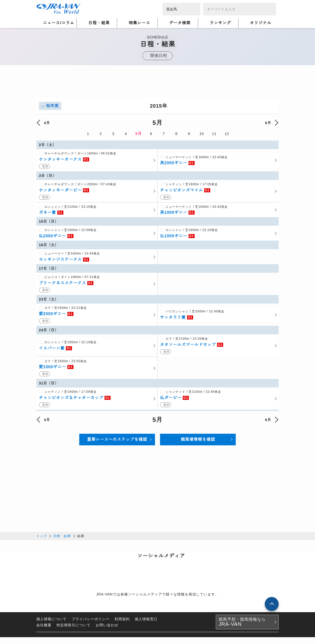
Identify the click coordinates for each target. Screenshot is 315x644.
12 (227, 134)
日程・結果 (62, 538)
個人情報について (51, 621)
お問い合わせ (107, 627)
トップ (42, 538)
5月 (138, 134)
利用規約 (122, 621)
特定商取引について (74, 627)
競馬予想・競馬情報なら (242, 624)
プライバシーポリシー (91, 621)
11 (214, 134)
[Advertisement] (157, 87)
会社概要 (44, 627)
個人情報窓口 (146, 621)
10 (202, 134)
